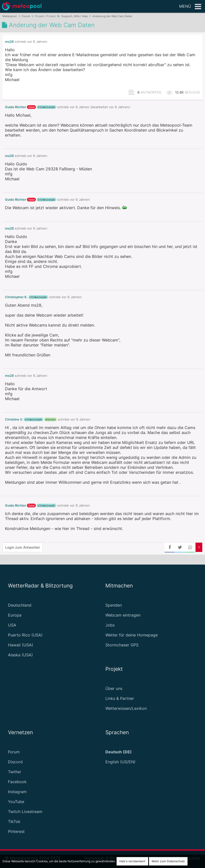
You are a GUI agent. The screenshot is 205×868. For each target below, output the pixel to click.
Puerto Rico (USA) (25, 635)
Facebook (17, 782)
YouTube (16, 802)
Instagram (17, 792)
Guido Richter (16, 107)
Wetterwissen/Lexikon (126, 708)
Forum (14, 752)
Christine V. (14, 419)
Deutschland (20, 605)
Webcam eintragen (123, 615)
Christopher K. (16, 297)
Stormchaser (46, 107)
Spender (50, 420)
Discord (15, 762)
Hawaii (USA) (21, 645)
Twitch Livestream (25, 812)
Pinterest (16, 831)
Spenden (114, 605)
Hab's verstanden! (132, 861)
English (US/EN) (120, 762)
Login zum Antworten (23, 547)
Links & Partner (120, 698)
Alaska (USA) (20, 655)
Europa (15, 615)
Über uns (114, 688)
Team (31, 107)
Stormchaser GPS (122, 645)
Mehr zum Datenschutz (168, 861)
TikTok (14, 821)
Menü (190, 7)
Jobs (110, 625)
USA (12, 625)
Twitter (15, 772)
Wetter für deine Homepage (132, 635)
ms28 (9, 42)
